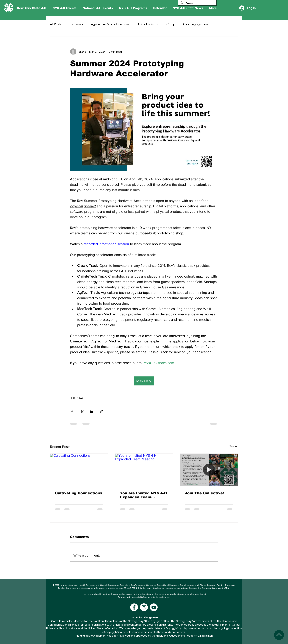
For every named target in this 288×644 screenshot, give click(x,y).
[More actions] (216, 52)
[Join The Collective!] (209, 470)
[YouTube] (154, 607)
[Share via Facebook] (72, 411)
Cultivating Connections (79, 493)
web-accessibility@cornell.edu (141, 597)
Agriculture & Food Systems (110, 24)
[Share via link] (101, 411)
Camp (171, 24)
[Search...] (197, 3)
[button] (32, 8)
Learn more (207, 636)
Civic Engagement (196, 24)
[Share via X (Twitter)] (82, 411)
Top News (76, 24)
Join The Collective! (204, 493)
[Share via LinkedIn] (91, 411)
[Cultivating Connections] (79, 470)
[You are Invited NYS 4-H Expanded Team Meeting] (144, 470)
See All (234, 446)
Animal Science (148, 24)
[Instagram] (144, 607)
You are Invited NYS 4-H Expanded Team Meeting (143, 495)
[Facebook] (134, 607)
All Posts (56, 24)
